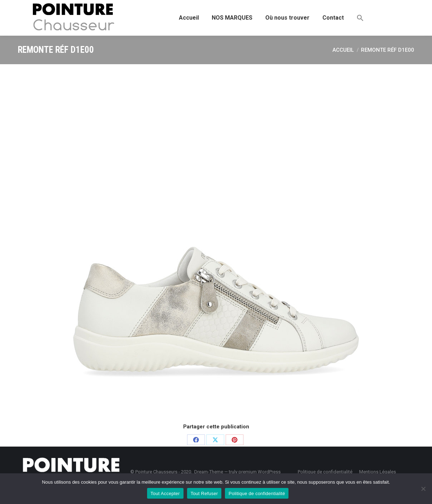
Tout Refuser (204, 493)
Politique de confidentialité (257, 493)
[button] (360, 18)
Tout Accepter (165, 493)
